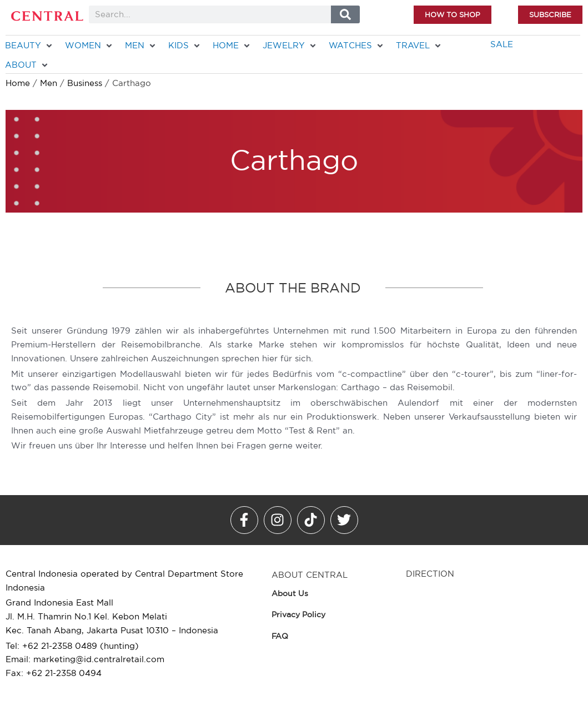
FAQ (280, 636)
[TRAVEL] (419, 46)
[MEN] (141, 46)
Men (49, 83)
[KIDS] (185, 46)
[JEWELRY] (290, 46)
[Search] (345, 14)
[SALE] (502, 45)
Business (85, 83)
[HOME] (232, 46)
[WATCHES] (357, 46)
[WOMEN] (89, 46)
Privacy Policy (298, 614)
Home (18, 83)
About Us (290, 593)
